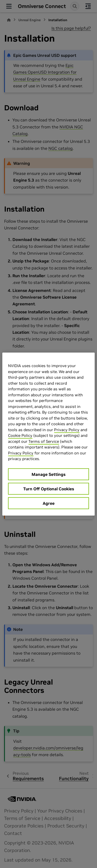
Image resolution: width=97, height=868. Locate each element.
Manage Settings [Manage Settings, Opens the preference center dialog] (48, 474)
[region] (48, 434)
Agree (49, 503)
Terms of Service (44, 441)
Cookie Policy (20, 435)
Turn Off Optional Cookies (49, 489)
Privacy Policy (67, 429)
